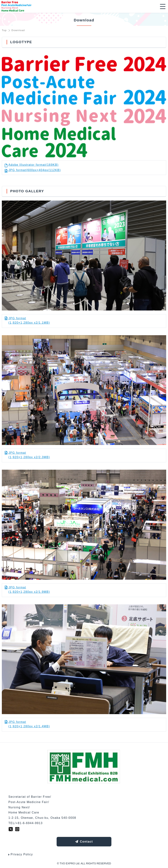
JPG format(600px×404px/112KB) (35, 170)
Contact (84, 842)
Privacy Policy (21, 854)
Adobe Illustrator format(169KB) (34, 165)
